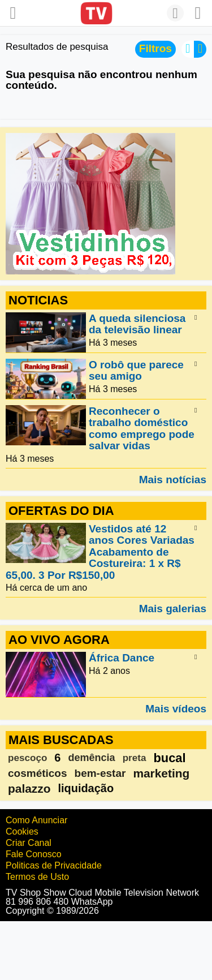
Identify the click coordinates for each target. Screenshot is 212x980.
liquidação (86, 788)
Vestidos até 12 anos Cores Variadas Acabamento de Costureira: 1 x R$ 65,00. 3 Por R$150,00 (100, 552)
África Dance (122, 658)
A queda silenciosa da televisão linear (137, 324)
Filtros (155, 48)
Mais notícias (173, 479)
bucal (169, 758)
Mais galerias (173, 608)
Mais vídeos (176, 708)
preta (135, 758)
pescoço (27, 758)
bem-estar (100, 773)
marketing (161, 773)
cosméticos (38, 773)
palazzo (29, 788)
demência (91, 758)
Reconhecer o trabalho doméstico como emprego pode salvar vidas (142, 428)
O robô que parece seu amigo (136, 370)
